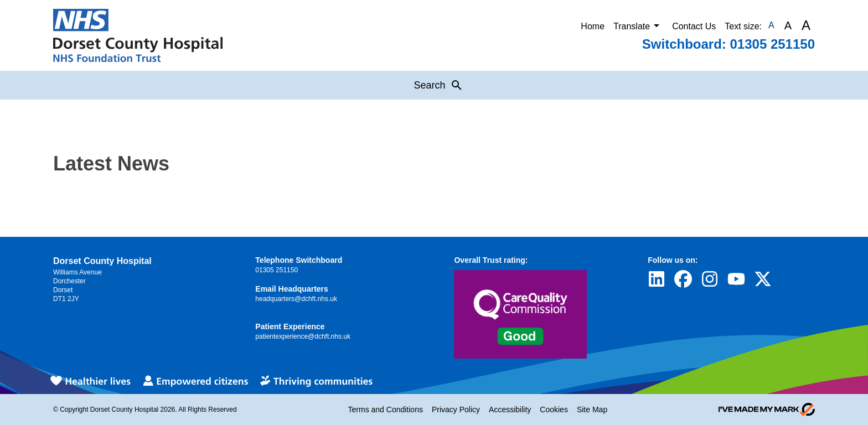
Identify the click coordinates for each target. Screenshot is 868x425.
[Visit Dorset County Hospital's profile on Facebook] (683, 279)
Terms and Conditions (386, 410)
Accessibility (510, 410)
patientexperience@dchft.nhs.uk (303, 336)
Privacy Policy (456, 410)
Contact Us (694, 26)
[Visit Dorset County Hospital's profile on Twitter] (763, 279)
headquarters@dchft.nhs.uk (296, 299)
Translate (638, 25)
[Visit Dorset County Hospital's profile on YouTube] (736, 279)
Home (593, 26)
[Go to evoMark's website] (767, 410)
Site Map (592, 410)
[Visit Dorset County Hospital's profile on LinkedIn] (657, 279)
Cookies (554, 410)
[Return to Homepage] (138, 35)
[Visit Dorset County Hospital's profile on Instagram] (710, 279)
